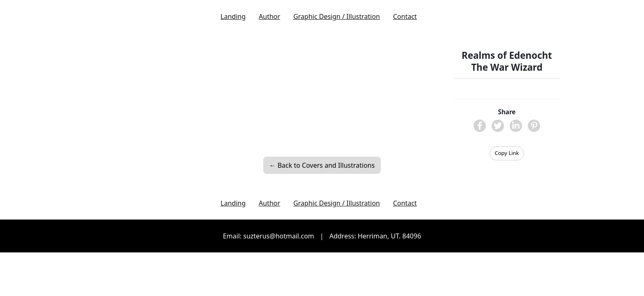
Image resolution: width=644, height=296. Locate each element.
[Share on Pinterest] (534, 126)
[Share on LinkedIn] (516, 126)
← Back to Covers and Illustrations (322, 165)
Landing (233, 16)
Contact (405, 16)
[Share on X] (498, 126)
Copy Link (507, 153)
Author (269, 16)
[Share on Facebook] (480, 126)
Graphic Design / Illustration (337, 16)
